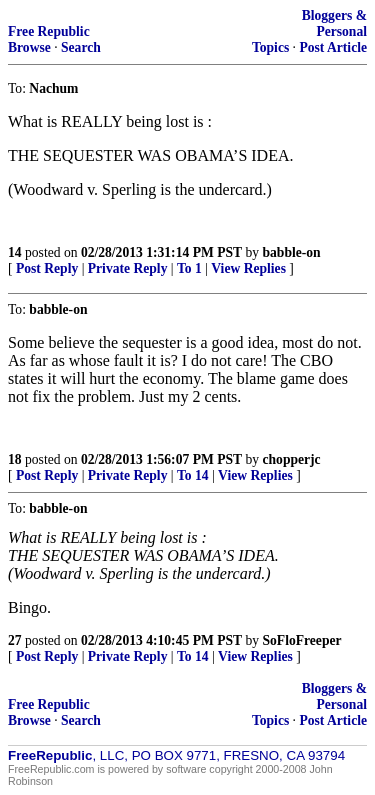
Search (81, 47)
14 (15, 252)
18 (15, 459)
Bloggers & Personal (334, 23)
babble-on (292, 252)
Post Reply (47, 268)
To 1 (189, 268)
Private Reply (128, 268)
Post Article (333, 47)
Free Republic (49, 31)
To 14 (193, 475)
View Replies (248, 268)
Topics (270, 47)
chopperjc (292, 459)
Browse (29, 47)
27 (15, 640)
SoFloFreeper (302, 640)
